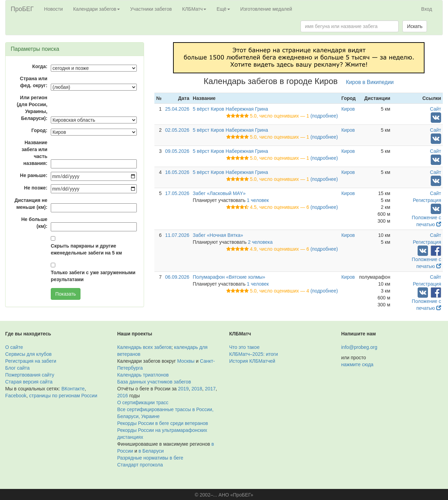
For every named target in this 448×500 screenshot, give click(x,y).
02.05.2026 (177, 130)
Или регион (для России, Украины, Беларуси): (32, 108)
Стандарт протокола (140, 465)
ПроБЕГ (22, 9)
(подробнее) (324, 116)
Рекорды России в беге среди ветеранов (163, 423)
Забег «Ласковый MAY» (219, 193)
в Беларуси (151, 451)
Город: (39, 130)
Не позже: (36, 188)
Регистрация (427, 200)
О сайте (14, 347)
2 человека (260, 242)
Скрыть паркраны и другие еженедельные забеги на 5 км (86, 249)
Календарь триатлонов (143, 375)
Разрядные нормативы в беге (150, 458)
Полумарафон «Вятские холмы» (229, 277)
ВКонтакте (73, 389)
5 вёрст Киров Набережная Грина (230, 109)
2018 (197, 389)
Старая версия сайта (29, 382)
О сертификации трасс (143, 402)
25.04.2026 (177, 109)
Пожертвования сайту (30, 375)
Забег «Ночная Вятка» (218, 235)
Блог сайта (17, 368)
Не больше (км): (35, 223)
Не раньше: (34, 175)
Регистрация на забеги (31, 361)
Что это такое (245, 347)
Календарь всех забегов (144, 347)
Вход (427, 9)
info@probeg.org (359, 347)
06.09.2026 (177, 277)
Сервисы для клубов (28, 354)
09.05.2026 (177, 151)
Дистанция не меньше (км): (31, 204)
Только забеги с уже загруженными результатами (93, 276)
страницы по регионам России (63, 396)
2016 (122, 396)
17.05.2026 (177, 193)
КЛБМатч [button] (194, 9)
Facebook (16, 396)
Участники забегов (151, 9)
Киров (348, 109)
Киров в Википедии (370, 82)
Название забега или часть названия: (34, 153)
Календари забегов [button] (97, 9)
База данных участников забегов (154, 382)
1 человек (258, 200)
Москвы (186, 361)
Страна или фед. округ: (34, 82)
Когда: (40, 66)
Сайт (436, 109)
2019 (183, 389)
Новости (54, 9)
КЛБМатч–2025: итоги (254, 354)
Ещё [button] (223, 9)
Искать (415, 26)
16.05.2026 (177, 172)
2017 (210, 389)
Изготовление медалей (266, 9)
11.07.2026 (177, 235)
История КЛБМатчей (252, 361)
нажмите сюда (357, 364)
